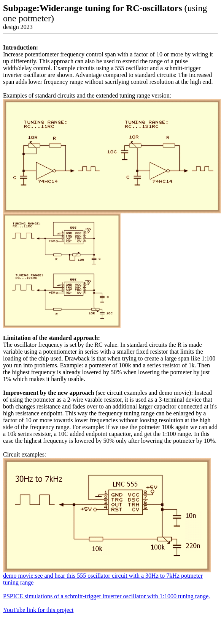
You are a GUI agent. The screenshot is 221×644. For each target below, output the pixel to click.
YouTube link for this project (38, 610)
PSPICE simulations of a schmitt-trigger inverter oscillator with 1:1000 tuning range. (107, 596)
